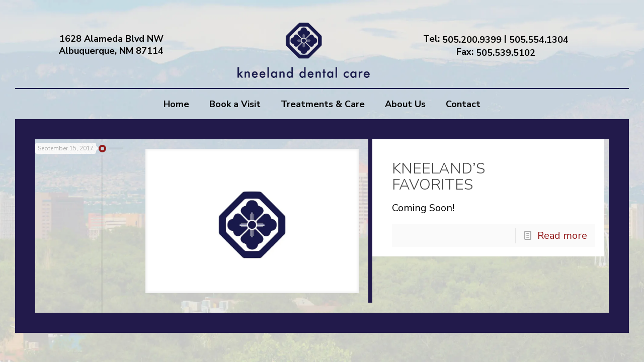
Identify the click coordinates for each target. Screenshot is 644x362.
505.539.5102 (506, 52)
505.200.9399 (472, 40)
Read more (562, 236)
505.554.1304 (539, 40)
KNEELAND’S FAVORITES (493, 177)
